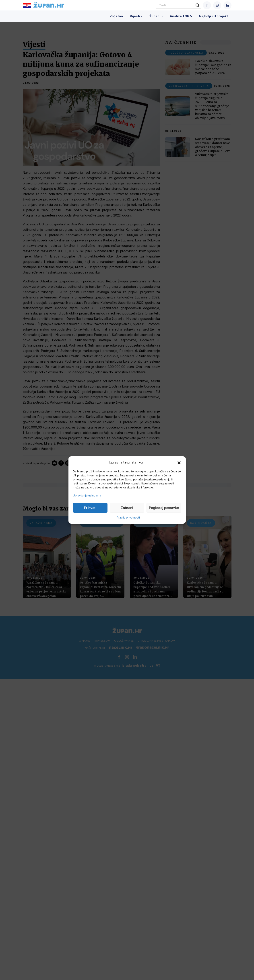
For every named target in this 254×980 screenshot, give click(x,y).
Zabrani (127, 508)
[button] (179, 462)
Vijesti (135, 16)
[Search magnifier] (198, 5)
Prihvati (90, 508)
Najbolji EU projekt (213, 16)
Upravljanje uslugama (87, 495)
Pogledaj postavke (164, 508)
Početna (116, 16)
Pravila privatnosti (128, 518)
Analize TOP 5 (181, 16)
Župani (155, 16)
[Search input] (176, 5)
